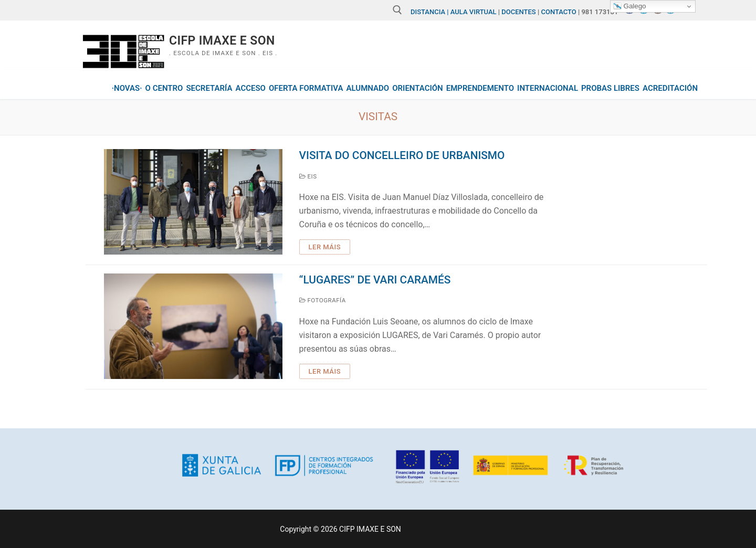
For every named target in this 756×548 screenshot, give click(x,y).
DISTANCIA (428, 12)
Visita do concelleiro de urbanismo (402, 155)
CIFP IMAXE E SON (222, 41)
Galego (630, 6)
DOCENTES (519, 12)
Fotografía (323, 300)
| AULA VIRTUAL (472, 12)
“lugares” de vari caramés (375, 280)
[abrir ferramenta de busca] (397, 10)
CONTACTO (559, 12)
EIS (308, 176)
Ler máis (325, 247)
